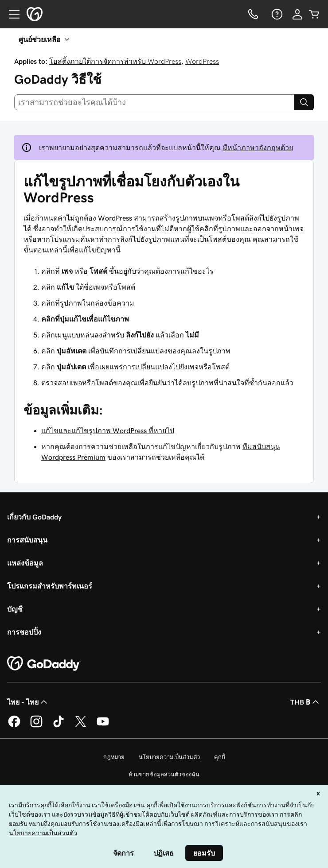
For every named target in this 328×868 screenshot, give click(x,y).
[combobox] (154, 102)
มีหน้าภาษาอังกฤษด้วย (258, 147)
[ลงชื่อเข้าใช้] (297, 14)
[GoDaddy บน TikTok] (59, 726)
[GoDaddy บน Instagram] (36, 726)
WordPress (202, 61)
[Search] (304, 102)
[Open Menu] (11, 14)
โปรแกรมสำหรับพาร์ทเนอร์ (50, 586)
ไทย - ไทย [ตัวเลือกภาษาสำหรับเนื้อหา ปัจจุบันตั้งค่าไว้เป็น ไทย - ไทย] (28, 702)
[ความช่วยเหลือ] (276, 14)
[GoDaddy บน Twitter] (81, 726)
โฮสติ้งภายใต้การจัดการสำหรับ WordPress (115, 61)
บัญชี (15, 609)
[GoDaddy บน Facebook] (14, 726)
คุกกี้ (220, 757)
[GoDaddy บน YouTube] (103, 726)
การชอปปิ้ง (24, 632)
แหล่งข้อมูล (25, 563)
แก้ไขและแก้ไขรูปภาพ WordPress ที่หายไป (108, 430)
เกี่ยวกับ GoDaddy (34, 517)
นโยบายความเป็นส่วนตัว (169, 757)
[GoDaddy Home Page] (44, 664)
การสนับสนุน (27, 540)
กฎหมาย (114, 757)
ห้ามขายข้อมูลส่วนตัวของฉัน (164, 774)
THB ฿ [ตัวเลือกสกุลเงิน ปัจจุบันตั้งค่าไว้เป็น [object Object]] (306, 702)
